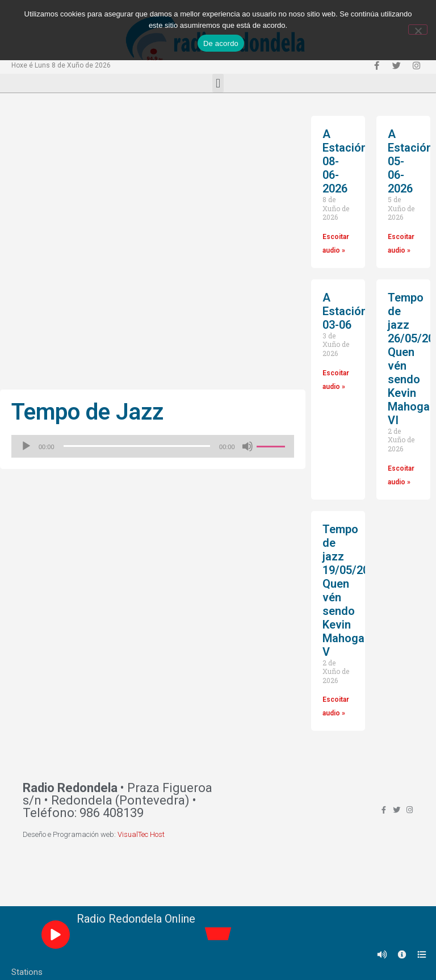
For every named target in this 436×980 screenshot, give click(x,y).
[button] (218, 83)
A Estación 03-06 (345, 311)
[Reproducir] (26, 446)
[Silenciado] (248, 446)
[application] (153, 446)
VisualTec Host (141, 834)
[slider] (137, 446)
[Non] (418, 30)
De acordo (221, 43)
